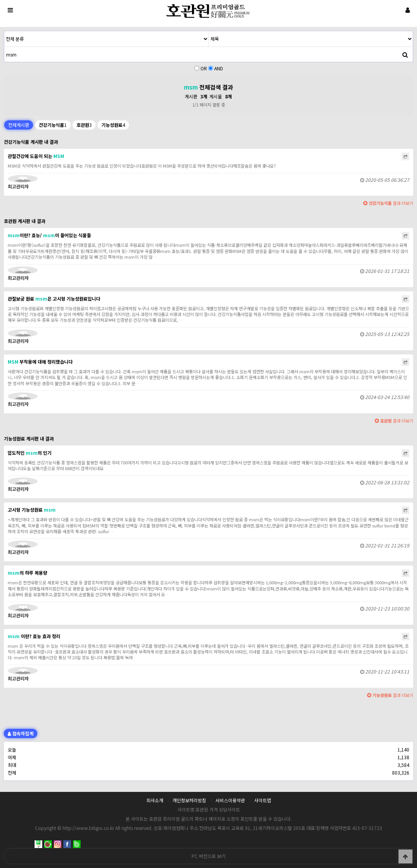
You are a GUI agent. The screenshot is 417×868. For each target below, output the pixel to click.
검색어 (4, 31)
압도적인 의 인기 (30, 453)
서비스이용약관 (230, 800)
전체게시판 (19, 125)
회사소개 (155, 800)
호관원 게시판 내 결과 (25, 221)
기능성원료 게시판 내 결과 (29, 438)
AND (219, 68)
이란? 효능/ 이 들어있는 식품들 (49, 235)
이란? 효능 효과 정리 (34, 636)
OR (204, 68)
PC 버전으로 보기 (208, 856)
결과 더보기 (388, 203)
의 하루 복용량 (27, 573)
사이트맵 (263, 800)
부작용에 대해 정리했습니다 (40, 362)
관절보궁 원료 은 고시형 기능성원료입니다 (54, 298)
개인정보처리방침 (189, 800)
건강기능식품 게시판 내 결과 (31, 142)
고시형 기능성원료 (32, 510)
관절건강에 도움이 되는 (36, 156)
